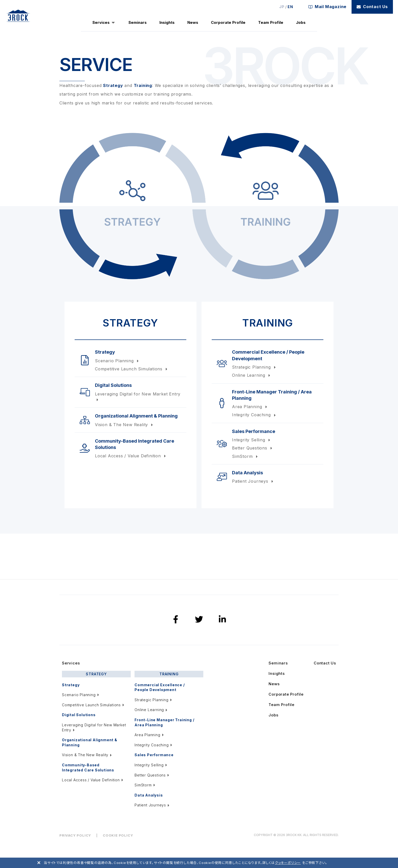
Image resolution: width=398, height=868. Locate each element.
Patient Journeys (253, 481)
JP (282, 7)
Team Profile (271, 22)
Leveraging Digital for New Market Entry (138, 397)
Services (101, 22)
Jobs (301, 22)
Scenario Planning (117, 361)
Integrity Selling (252, 440)
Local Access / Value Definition (131, 456)
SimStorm (245, 456)
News (193, 22)
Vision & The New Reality (125, 425)
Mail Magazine (327, 7)
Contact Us (372, 7)
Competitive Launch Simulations (132, 369)
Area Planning (250, 407)
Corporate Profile (228, 22)
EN (290, 7)
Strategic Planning (254, 367)
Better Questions (253, 448)
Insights (167, 22)
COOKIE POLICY (118, 835)
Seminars (138, 22)
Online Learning (252, 375)
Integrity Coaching (254, 415)
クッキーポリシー (288, 863)
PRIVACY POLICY (75, 835)
